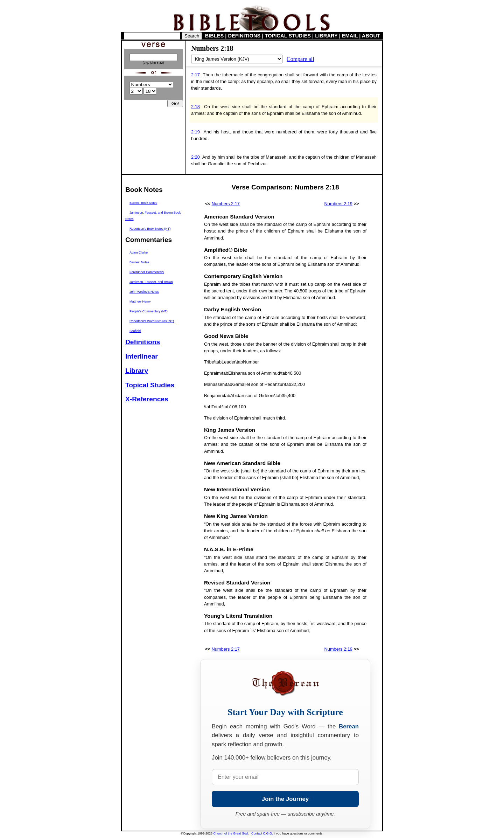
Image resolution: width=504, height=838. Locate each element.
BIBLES (215, 36)
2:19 (195, 132)
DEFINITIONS (244, 36)
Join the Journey (285, 799)
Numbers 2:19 (338, 204)
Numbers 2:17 (226, 204)
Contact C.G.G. (262, 833)
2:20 (195, 157)
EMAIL (350, 36)
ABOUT (371, 36)
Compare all (300, 59)
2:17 (195, 75)
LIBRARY (326, 36)
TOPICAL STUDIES (288, 36)
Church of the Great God (231, 833)
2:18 (195, 107)
